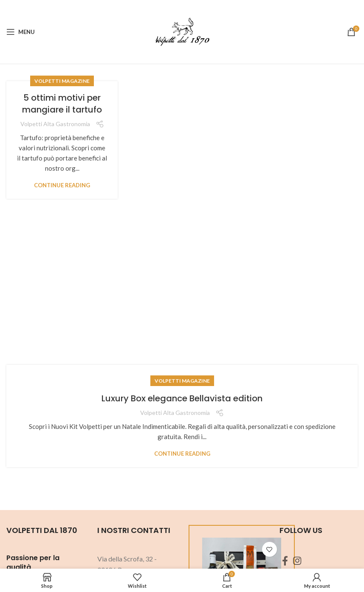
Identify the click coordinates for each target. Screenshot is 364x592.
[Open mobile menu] (21, 32)
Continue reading (62, 185)
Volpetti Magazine (62, 81)
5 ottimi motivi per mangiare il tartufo (62, 104)
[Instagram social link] (297, 561)
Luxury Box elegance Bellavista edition (182, 398)
